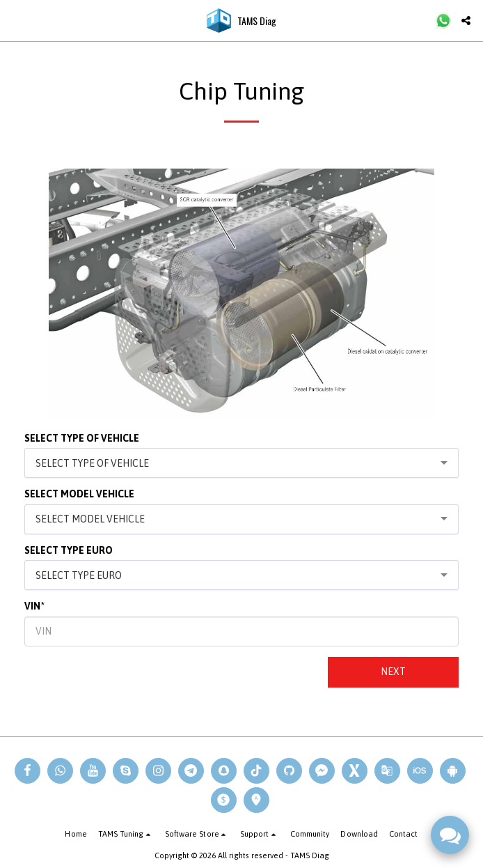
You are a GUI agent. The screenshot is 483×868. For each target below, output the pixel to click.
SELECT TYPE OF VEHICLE (82, 438)
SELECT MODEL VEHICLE (79, 494)
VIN (32, 606)
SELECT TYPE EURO (69, 550)
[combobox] (241, 463)
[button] (15, 20)
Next (393, 672)
